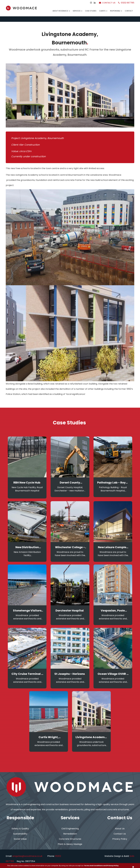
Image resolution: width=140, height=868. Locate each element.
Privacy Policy (120, 839)
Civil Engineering (70, 829)
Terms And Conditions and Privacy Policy (101, 866)
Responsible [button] (116, 11)
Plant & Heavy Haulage (70, 844)
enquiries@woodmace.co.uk (27, 856)
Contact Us (107, 3)
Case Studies (91, 11)
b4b (132, 856)
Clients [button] (103, 11)
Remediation (70, 834)
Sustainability (20, 834)
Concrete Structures (70, 839)
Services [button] (78, 11)
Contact (129, 11)
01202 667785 (126, 3)
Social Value (20, 839)
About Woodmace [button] (61, 11)
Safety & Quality (20, 829)
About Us (120, 829)
